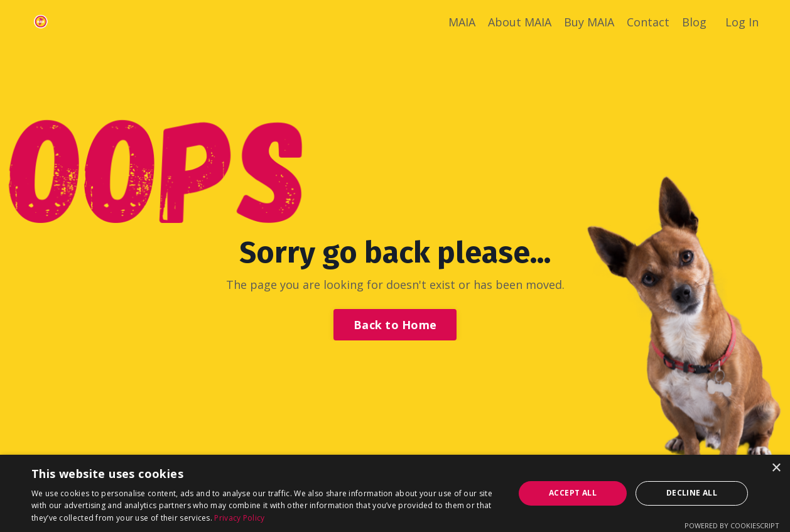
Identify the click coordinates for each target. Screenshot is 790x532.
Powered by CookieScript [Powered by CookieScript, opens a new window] (732, 525)
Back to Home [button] (395, 325)
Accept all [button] (573, 493)
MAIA (462, 22)
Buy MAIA (589, 22)
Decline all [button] (692, 493)
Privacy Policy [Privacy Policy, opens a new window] (239, 518)
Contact (648, 22)
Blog (694, 22)
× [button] (776, 468)
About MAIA (520, 22)
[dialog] (395, 493)
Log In (742, 22)
